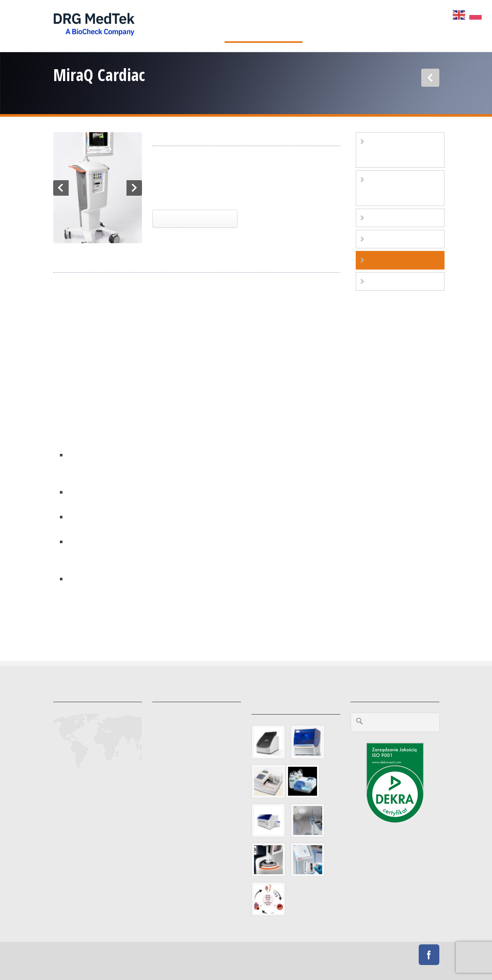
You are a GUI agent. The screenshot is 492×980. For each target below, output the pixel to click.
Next (134, 188)
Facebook (429, 955)
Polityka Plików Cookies (347, 966)
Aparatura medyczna (264, 26)
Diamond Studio (224, 955)
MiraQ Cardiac (234, 190)
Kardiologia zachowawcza (386, 188)
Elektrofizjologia (400, 239)
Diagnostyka (195, 26)
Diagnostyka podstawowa (387, 150)
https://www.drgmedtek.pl (100, 805)
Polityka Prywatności (277, 966)
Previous (61, 188)
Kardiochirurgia (179, 190)
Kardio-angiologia (401, 218)
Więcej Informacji (195, 218)
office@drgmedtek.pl (91, 781)
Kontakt (363, 26)
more (63, 613)
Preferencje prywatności (205, 966)
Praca (397, 26)
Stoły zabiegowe (397, 281)
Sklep (428, 26)
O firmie (326, 26)
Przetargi (401, 966)
